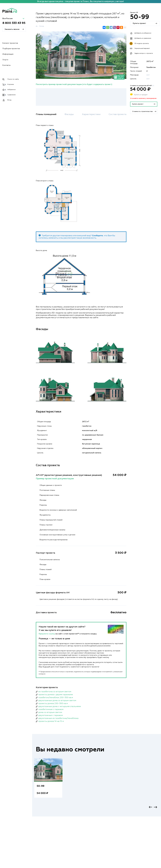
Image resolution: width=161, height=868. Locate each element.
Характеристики (91, 114)
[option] (48, 780)
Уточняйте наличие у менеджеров (143, 98)
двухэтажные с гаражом (51, 715)
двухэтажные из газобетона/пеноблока (58, 718)
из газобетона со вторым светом (55, 692)
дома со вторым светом (50, 712)
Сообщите (97, 236)
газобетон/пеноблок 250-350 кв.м (56, 698)
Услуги (5, 60)
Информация (8, 54)
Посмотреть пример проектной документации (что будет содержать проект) (74, 84)
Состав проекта (118, 114)
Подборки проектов (11, 49)
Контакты (6, 65)
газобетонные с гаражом (51, 709)
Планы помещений (46, 114)
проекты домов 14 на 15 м (51, 721)
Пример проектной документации (55, 479)
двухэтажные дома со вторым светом (57, 701)
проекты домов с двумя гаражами (56, 695)
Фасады (69, 114)
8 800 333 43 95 (14, 23)
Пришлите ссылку (47, 634)
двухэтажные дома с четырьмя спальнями (60, 707)
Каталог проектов (10, 43)
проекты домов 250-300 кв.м (53, 704)
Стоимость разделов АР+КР (142, 86)
